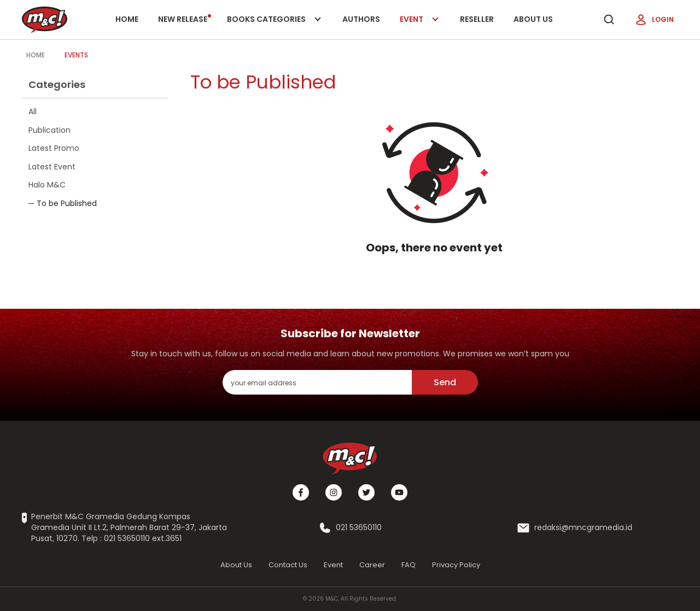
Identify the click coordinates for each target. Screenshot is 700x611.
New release (185, 19)
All (33, 111)
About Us (533, 19)
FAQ (409, 565)
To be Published (67, 203)
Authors (361, 19)
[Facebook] (301, 492)
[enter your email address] (317, 382)
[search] (609, 20)
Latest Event (52, 167)
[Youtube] (399, 492)
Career (372, 565)
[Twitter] (366, 492)
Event (420, 27)
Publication (49, 130)
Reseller (477, 19)
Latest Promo (54, 148)
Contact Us (288, 565)
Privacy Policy (456, 565)
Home (127, 19)
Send (445, 382)
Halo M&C (47, 185)
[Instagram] (334, 492)
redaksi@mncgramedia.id (583, 528)
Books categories (272, 27)
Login (654, 20)
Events (76, 55)
